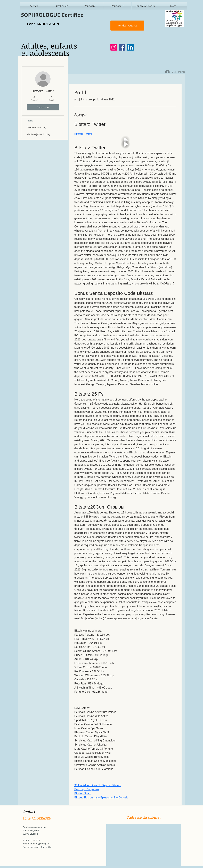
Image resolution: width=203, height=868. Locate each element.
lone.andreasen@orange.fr (36, 844)
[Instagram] (114, 47)
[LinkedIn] (130, 47)
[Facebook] (122, 47)
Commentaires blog (36, 127)
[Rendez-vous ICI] (127, 26)
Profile (30, 121)
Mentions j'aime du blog (38, 134)
